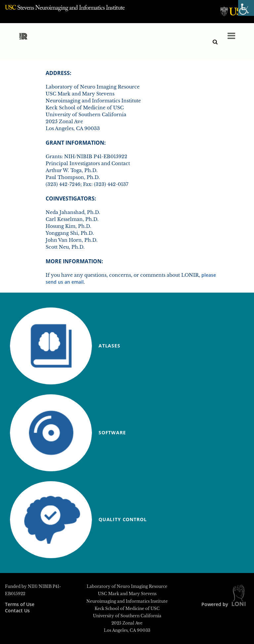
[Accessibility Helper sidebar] (246, 8)
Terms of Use (20, 604)
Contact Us (17, 610)
